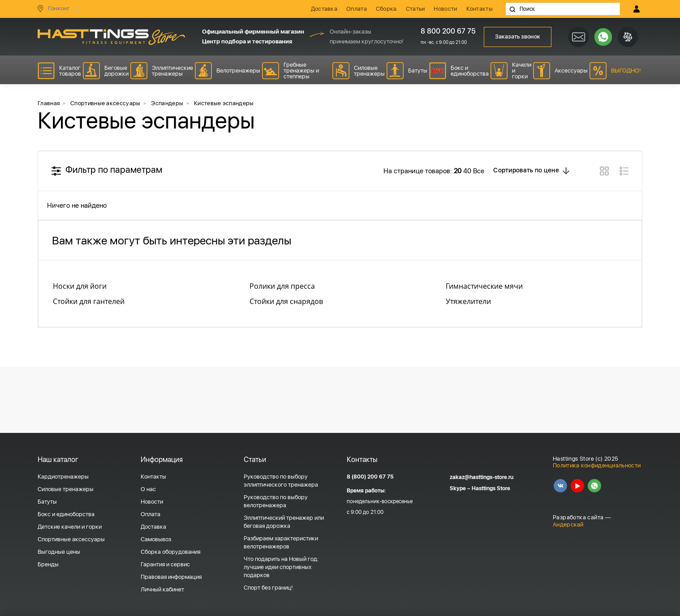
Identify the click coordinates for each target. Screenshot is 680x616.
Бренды (48, 564)
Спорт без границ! (268, 588)
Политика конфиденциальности (597, 465)
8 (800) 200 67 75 (370, 477)
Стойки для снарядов (286, 301)
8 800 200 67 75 (445, 31)
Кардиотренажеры (63, 477)
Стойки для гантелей (89, 301)
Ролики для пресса (282, 286)
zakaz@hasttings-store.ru (482, 477)
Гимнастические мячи (484, 286)
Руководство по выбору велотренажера (276, 501)
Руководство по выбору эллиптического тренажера (281, 481)
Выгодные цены (59, 552)
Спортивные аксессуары (71, 539)
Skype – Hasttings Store (480, 488)
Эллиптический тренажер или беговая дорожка (284, 522)
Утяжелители (468, 301)
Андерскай (568, 524)
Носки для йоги (80, 286)
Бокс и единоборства (66, 514)
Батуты (47, 502)
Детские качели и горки (70, 527)
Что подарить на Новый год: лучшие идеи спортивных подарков (281, 567)
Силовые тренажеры (66, 489)
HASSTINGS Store (111, 37)
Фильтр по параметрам (114, 170)
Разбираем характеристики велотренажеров (281, 542)
